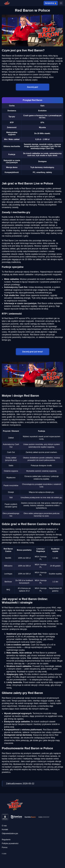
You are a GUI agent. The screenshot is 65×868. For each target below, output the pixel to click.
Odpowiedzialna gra (10, 833)
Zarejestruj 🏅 (51, 3)
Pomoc (5, 847)
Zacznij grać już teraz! (32, 352)
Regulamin (6, 840)
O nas (4, 826)
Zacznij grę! (32, 87)
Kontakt (5, 829)
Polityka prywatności (10, 843)
